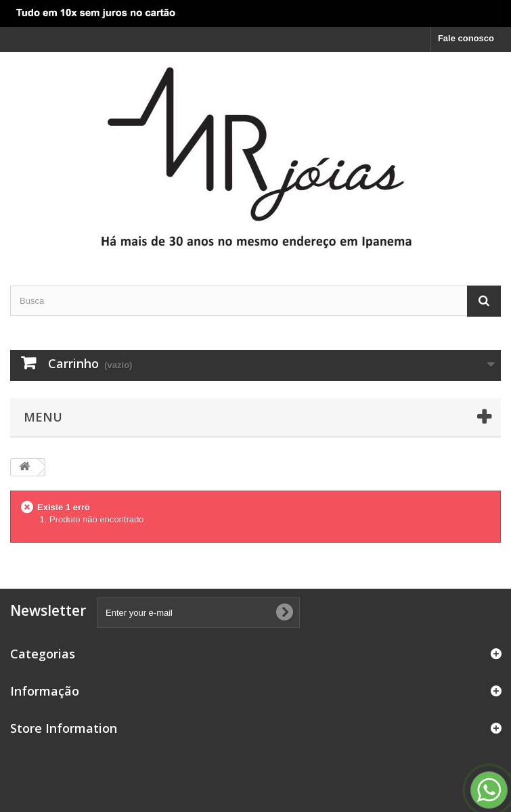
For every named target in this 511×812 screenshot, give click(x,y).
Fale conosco (466, 38)
